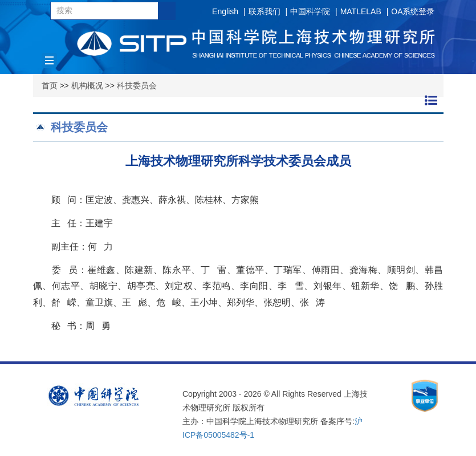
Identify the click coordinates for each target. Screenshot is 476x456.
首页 (50, 85)
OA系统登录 (413, 11)
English (225, 11)
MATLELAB (361, 11)
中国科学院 (310, 11)
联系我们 (265, 11)
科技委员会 (137, 85)
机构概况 (87, 85)
